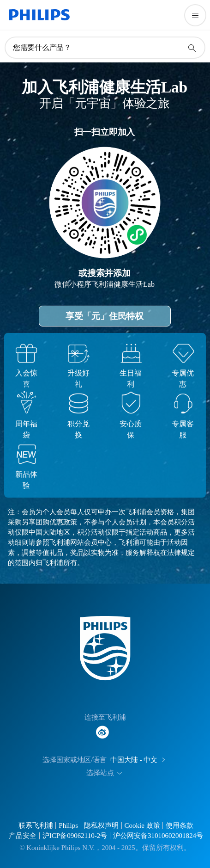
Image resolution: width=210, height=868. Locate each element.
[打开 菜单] (195, 15)
